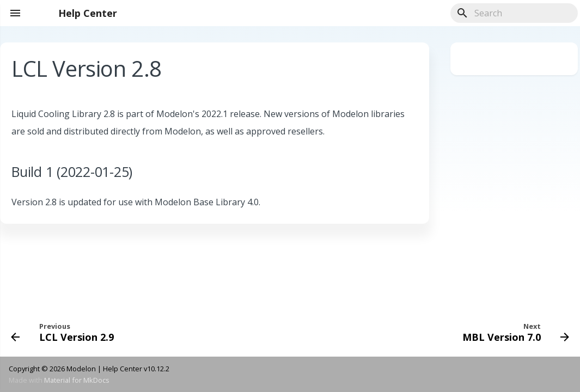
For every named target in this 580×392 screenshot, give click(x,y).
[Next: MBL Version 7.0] (513, 332)
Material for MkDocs (77, 380)
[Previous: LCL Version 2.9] (65, 332)
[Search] (514, 13)
